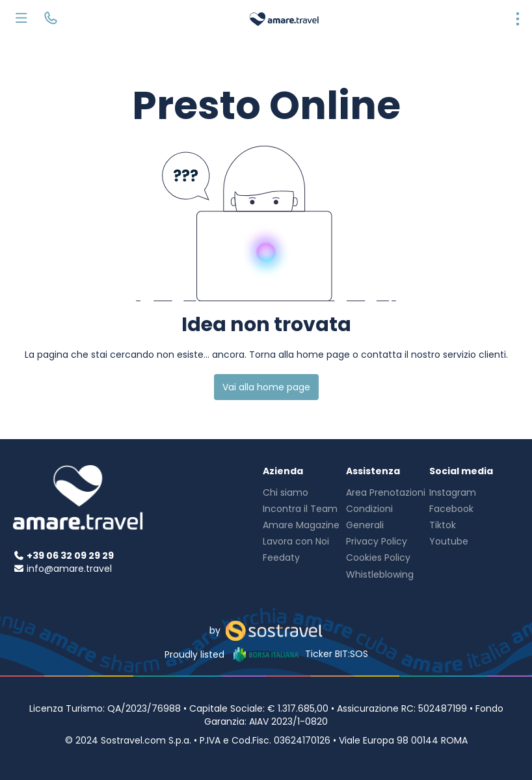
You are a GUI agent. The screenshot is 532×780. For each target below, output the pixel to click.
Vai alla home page (266, 387)
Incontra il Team (300, 509)
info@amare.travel (69, 569)
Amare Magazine (301, 525)
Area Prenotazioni (386, 492)
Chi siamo (286, 492)
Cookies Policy (378, 558)
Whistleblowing (380, 574)
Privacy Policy (377, 541)
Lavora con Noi (296, 541)
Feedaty (281, 558)
